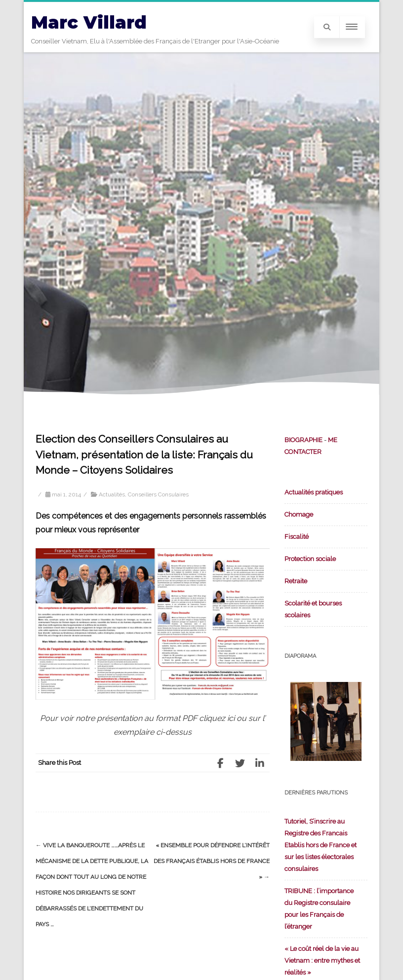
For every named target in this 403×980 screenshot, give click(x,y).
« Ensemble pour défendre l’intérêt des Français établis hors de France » (212, 861)
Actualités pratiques (314, 492)
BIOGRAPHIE (303, 440)
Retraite (296, 581)
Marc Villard (89, 22)
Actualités (112, 494)
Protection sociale (310, 559)
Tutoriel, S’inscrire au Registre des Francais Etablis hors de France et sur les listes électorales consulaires (321, 845)
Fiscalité (297, 537)
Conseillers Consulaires (158, 494)
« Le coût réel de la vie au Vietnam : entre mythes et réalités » (322, 961)
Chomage (299, 514)
